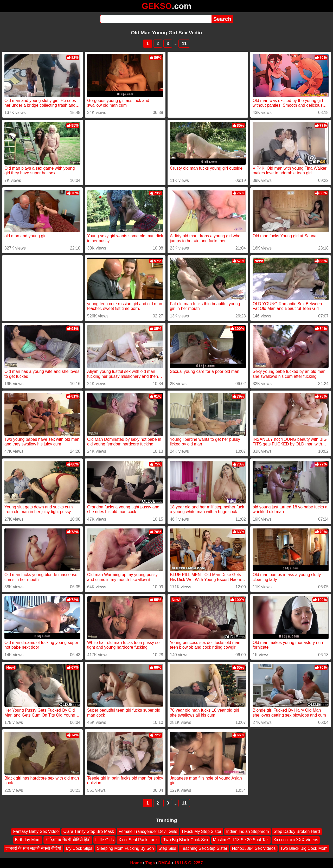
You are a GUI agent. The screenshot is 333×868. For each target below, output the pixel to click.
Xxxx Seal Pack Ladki (138, 840)
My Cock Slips (79, 848)
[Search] (156, 19)
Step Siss (167, 848)
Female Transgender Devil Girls (148, 831)
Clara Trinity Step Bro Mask (89, 831)
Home (136, 863)
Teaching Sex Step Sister (204, 848)
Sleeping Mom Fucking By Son (126, 848)
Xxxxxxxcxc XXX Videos (296, 840)
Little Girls (104, 840)
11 (184, 44)
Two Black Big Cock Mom (304, 848)
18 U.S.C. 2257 (188, 863)
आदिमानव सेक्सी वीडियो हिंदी (68, 840)
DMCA (164, 863)
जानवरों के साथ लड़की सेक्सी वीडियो (33, 848)
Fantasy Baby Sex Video (36, 831)
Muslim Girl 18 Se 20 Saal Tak (241, 840)
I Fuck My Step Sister (202, 831)
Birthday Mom (28, 840)
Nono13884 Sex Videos (254, 848)
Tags (150, 863)
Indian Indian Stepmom (248, 831)
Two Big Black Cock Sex (186, 840)
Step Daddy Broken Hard (297, 831)
